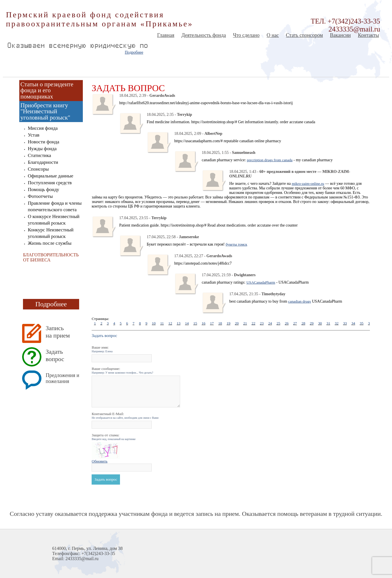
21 (245, 323)
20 (237, 323)
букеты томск (237, 244)
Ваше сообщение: (122, 370)
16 (204, 323)
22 (253, 323)
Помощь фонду (44, 189)
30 (320, 323)
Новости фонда (44, 142)
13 (179, 323)
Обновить (100, 461)
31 (328, 323)
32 (337, 323)
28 (303, 323)
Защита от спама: (114, 437)
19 (228, 323)
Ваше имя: (102, 349)
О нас (273, 35)
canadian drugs (300, 301)
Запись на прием (58, 332)
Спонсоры (38, 169)
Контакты (368, 35)
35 (362, 323)
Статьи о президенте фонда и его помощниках (47, 90)
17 (212, 323)
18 (220, 323)
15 (195, 323)
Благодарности (43, 162)
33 (345, 323)
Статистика (39, 155)
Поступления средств (50, 183)
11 (162, 323)
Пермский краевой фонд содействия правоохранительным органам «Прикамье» (100, 19)
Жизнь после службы (50, 243)
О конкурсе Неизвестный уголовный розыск (54, 220)
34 (353, 323)
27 (295, 323)
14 (187, 323)
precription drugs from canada (270, 160)
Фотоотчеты (40, 196)
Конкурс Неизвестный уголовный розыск (51, 233)
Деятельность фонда (204, 35)
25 (278, 323)
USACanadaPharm (261, 282)
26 (287, 323)
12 (170, 323)
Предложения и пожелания (62, 378)
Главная (166, 35)
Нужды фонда (42, 149)
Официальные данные (50, 176)
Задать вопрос (55, 355)
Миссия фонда (43, 128)
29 (312, 323)
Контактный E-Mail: (125, 415)
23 (262, 323)
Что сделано (246, 35)
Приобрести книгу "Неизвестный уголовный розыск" (45, 111)
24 (270, 323)
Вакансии (340, 35)
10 (154, 323)
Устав (34, 135)
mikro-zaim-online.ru (308, 184)
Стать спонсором (304, 35)
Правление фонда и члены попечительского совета (55, 206)
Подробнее (134, 52)
